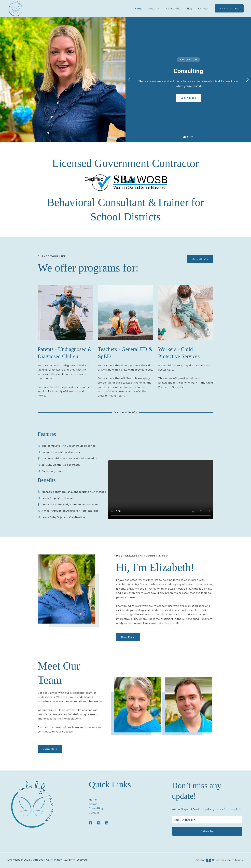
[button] (229, 8)
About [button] (156, 9)
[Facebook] (91, 823)
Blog (191, 9)
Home (142, 9)
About (93, 804)
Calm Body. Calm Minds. (47, 860)
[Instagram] (99, 823)
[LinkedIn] (107, 823)
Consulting (175, 9)
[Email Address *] (207, 820)
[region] (188, 80)
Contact (204, 9)
